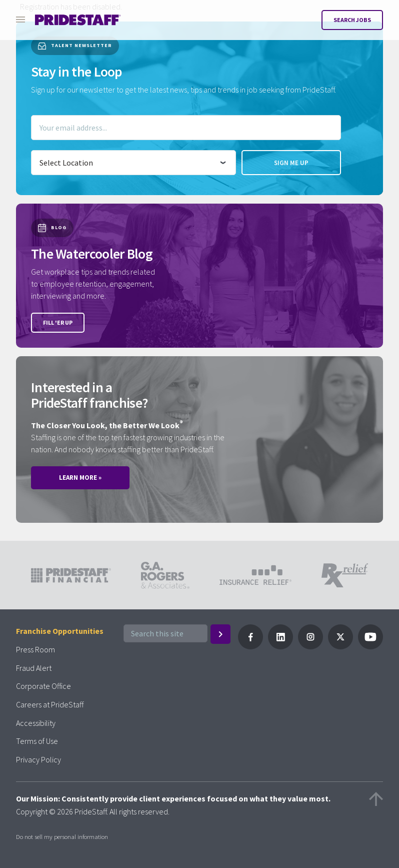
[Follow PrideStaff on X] (340, 646)
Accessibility (36, 723)
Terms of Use (37, 741)
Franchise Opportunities (60, 631)
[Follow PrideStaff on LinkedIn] (280, 646)
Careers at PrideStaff (50, 704)
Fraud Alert (34, 668)
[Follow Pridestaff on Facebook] (250, 646)
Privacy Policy (38, 759)
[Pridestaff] (78, 20)
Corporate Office (43, 686)
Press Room (35, 649)
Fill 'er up (58, 322)
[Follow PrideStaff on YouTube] (370, 646)
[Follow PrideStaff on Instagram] (310, 646)
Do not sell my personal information (62, 836)
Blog (52, 228)
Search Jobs (352, 20)
